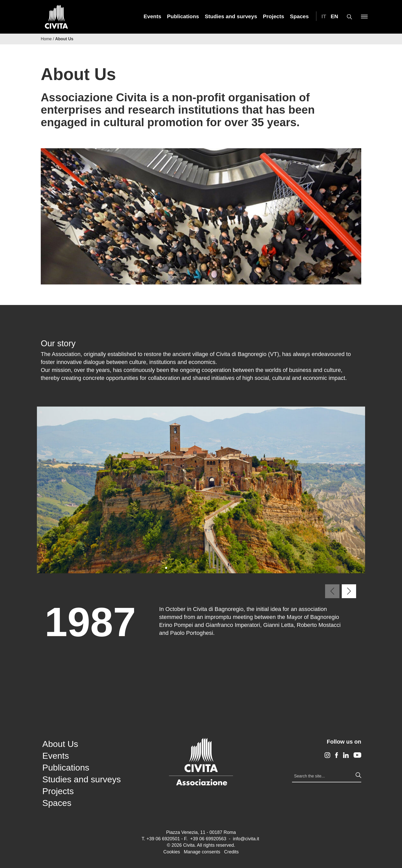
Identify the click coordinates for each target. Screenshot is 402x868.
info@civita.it (246, 839)
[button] (166, 568)
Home (46, 39)
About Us (60, 744)
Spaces (299, 16)
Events (152, 16)
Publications (183, 16)
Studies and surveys (231, 16)
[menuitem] (152, 16)
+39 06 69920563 (208, 839)
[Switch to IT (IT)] (322, 16)
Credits (231, 852)
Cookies (172, 852)
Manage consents (202, 852)
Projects (273, 16)
